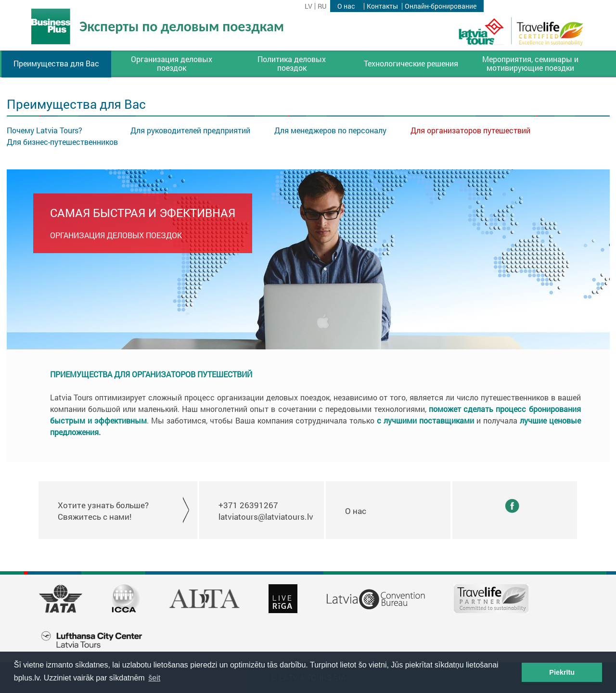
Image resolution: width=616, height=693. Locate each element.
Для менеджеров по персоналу (330, 130)
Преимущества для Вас (56, 64)
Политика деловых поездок (292, 64)
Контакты (382, 6)
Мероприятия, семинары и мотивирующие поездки (530, 64)
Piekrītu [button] (562, 672)
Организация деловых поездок (172, 64)
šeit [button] (154, 678)
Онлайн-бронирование (441, 6)
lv (308, 6)
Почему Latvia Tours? (45, 130)
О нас (346, 6)
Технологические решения (411, 64)
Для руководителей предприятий (190, 130)
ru (322, 6)
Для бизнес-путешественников (62, 142)
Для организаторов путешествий (470, 130)
